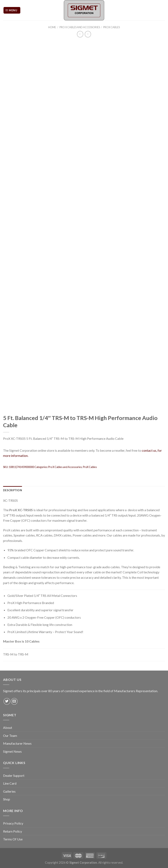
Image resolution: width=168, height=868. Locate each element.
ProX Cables (111, 27)
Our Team (10, 736)
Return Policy (13, 831)
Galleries (9, 791)
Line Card (10, 783)
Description (13, 490)
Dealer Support (14, 775)
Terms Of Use (13, 839)
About (8, 727)
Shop (7, 799)
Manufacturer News (17, 743)
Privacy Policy (13, 823)
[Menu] (12, 10)
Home (52, 27)
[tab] (13, 490)
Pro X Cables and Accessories (80, 27)
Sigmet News (12, 751)
